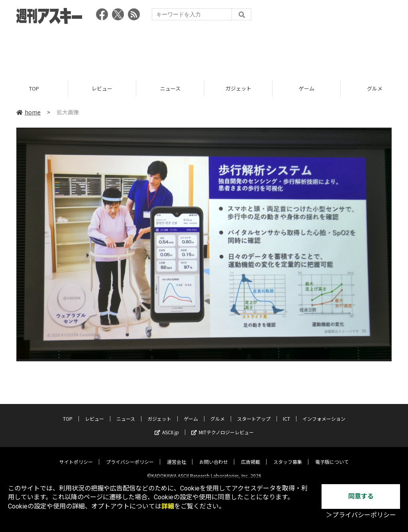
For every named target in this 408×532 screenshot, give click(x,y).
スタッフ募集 (288, 455)
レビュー (102, 89)
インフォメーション (324, 412)
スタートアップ (254, 412)
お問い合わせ (214, 455)
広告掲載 (251, 455)
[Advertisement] (204, 50)
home (28, 112)
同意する (361, 496)
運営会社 (177, 455)
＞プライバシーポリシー (361, 515)
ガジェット (238, 89)
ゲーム (307, 89)
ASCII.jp (167, 426)
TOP (34, 89)
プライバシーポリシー (130, 455)
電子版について (332, 455)
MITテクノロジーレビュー (223, 426)
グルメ (218, 412)
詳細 (168, 506)
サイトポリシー (76, 455)
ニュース (170, 89)
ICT (286, 412)
